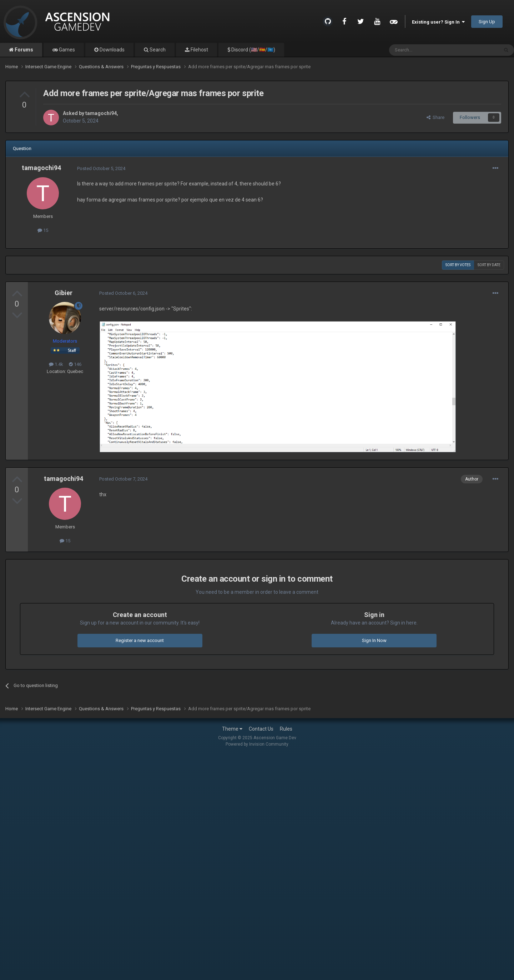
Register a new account (140, 640)
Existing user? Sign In (438, 22)
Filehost (199, 50)
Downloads (112, 50)
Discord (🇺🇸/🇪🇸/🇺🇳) (253, 50)
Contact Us (261, 729)
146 (75, 364)
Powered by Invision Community (257, 744)
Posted (101, 168)
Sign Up (487, 22)
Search (157, 50)
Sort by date (489, 265)
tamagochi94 (101, 113)
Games (66, 50)
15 (43, 230)
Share (435, 117)
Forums (23, 50)
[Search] (427, 50)
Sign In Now (374, 640)
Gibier (64, 293)
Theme (232, 729)
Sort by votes (458, 265)
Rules (286, 729)
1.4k (56, 364)
